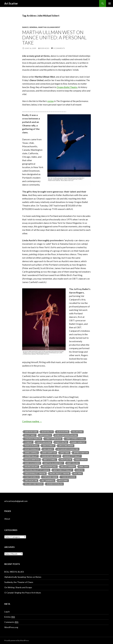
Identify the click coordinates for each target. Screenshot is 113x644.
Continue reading (32, 421)
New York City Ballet (63, 470)
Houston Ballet (32, 449)
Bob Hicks (45, 48)
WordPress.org (11, 627)
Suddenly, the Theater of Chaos (19, 582)
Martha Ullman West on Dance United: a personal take (54, 37)
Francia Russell (32, 446)
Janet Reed (65, 453)
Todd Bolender (68, 477)
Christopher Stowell (75, 439)
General (33, 27)
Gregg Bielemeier (66, 446)
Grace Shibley (48, 446)
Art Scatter (11, 3)
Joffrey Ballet (31, 456)
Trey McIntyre (31, 480)
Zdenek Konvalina (55, 484)
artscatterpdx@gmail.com (16, 501)
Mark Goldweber (32, 463)
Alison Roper (63, 432)
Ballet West (30, 435)
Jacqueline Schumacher (68, 449)
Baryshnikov (45, 435)
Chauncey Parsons (33, 439)
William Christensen (34, 484)
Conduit (29, 442)
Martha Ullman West (49, 27)
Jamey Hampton (49, 453)
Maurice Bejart (31, 467)
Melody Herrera (68, 467)
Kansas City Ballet (72, 456)
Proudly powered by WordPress (17, 640)
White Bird (63, 480)
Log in (7, 612)
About (7, 519)
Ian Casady (48, 449)
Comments (11, 622)
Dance (25, 27)
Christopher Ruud (53, 439)
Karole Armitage (32, 460)
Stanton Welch (32, 477)
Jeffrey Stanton (81, 453)
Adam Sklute (47, 432)
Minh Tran (84, 467)
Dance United (61, 442)
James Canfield (31, 453)
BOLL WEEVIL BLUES (14, 572)
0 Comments (59, 48)
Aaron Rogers (31, 432)
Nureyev (80, 470)
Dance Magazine (44, 442)
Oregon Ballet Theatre (67, 87)
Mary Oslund (73, 463)
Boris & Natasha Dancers (66, 435)
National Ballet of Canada (37, 470)
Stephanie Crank (50, 477)
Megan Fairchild (49, 467)
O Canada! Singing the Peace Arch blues (23, 593)
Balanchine (78, 432)
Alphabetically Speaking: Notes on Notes (23, 577)
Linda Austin (66, 460)
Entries (10, 617)
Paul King (78, 473)
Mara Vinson (81, 460)
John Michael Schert (51, 456)
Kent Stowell (50, 460)
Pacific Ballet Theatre (60, 473)
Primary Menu (110, 3)
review (50, 101)
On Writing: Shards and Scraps (18, 587)
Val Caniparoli (48, 480)
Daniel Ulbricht (78, 442)
